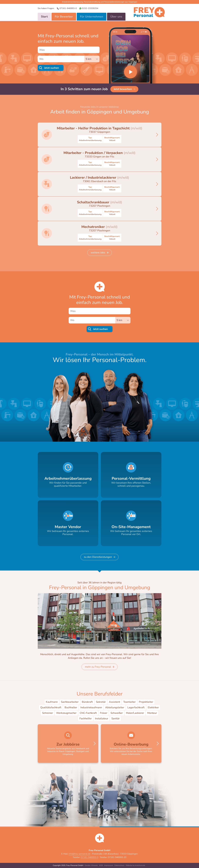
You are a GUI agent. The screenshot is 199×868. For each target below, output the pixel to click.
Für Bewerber (64, 17)
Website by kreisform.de (135, 865)
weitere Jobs (98, 253)
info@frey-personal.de (80, 854)
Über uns (116, 17)
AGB (101, 865)
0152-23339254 (90, 8)
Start (44, 17)
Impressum (109, 865)
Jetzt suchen (52, 68)
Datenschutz (119, 865)
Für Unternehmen (92, 17)
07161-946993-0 (68, 8)
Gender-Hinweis (91, 865)
